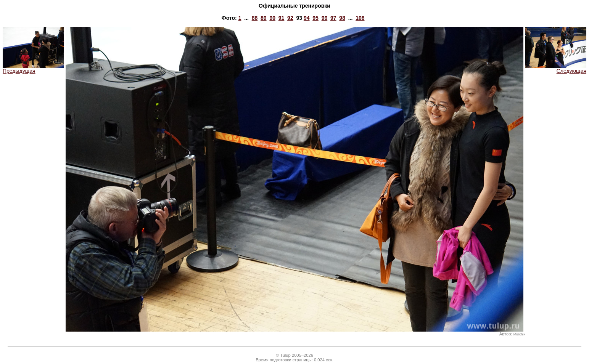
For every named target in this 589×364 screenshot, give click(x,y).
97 (333, 18)
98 (342, 18)
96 (325, 18)
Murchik (519, 334)
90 (272, 18)
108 (360, 18)
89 (264, 18)
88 (255, 18)
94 (307, 18)
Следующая (556, 68)
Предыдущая (33, 68)
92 (290, 18)
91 (282, 18)
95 (315, 18)
